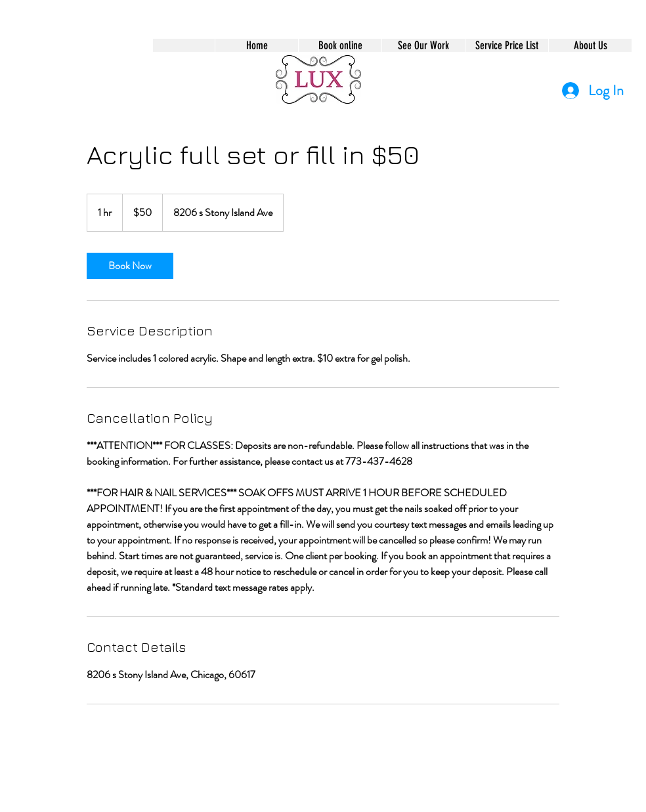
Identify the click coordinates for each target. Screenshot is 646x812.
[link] (130, 266)
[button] (340, 45)
